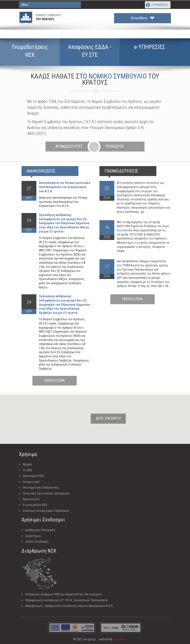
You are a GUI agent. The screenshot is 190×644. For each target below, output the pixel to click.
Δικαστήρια (33, 536)
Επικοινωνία (31, 499)
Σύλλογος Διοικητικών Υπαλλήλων (46, 511)
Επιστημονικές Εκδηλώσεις (41, 487)
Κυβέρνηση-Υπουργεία (40, 530)
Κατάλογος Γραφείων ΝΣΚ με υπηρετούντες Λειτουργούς (64, 594)
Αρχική (27, 464)
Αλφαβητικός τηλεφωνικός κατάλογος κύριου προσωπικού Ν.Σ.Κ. (69, 606)
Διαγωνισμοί (31, 482)
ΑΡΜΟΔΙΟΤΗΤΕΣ (69, 146)
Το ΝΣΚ (27, 470)
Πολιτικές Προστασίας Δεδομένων (46, 493)
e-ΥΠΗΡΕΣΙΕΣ (160, 5)
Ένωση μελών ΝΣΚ (35, 505)
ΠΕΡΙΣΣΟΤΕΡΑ (55, 381)
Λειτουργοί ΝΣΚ (33, 476)
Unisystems (120, 639)
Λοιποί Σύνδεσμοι (37, 542)
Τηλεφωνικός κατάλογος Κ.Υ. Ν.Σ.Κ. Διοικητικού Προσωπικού (67, 600)
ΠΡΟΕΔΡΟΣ (115, 146)
